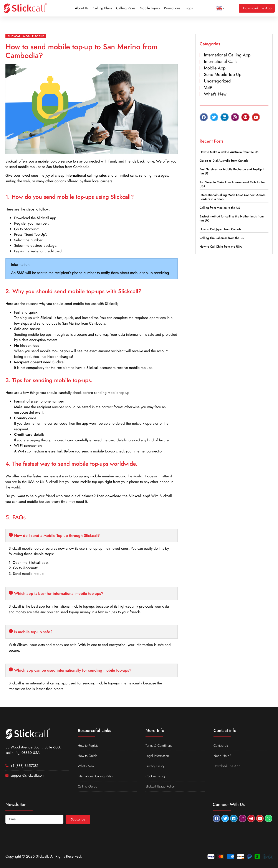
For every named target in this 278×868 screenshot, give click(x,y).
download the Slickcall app (127, 496)
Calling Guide (89, 786)
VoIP (208, 88)
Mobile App (215, 68)
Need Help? (223, 756)
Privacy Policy (156, 766)
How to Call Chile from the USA (221, 247)
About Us (82, 8)
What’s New (87, 766)
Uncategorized (217, 81)
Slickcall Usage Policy (162, 786)
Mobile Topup (150, 8)
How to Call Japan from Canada (220, 229)
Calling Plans (102, 8)
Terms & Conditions (160, 746)
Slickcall (12, 161)
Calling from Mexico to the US (220, 208)
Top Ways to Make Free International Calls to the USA (232, 184)
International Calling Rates (98, 776)
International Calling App (227, 55)
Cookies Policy (157, 776)
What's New (215, 94)
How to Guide (89, 756)
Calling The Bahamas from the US (222, 238)
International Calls (221, 62)
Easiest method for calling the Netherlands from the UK (232, 218)
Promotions (172, 8)
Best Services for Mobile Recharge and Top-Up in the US (232, 171)
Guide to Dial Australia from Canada (224, 161)
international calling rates (86, 175)
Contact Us (222, 746)
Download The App (228, 766)
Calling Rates (126, 8)
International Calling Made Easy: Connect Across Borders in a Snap (232, 197)
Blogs (189, 8)
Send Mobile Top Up (223, 75)
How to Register (90, 746)
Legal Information (159, 756)
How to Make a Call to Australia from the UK (229, 152)
